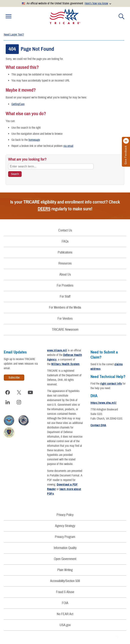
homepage (34, 140)
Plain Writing (65, 570)
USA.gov (65, 625)
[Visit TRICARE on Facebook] (8, 392)
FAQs (65, 241)
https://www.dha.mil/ (104, 403)
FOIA (65, 603)
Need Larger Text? (14, 35)
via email (68, 146)
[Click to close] (126, 141)
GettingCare (18, 104)
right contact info (111, 384)
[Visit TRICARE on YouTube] (30, 392)
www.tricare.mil (57, 350)
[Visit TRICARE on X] (19, 392)
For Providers (65, 286)
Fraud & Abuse (65, 592)
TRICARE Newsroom (65, 330)
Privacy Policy (65, 515)
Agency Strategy (65, 526)
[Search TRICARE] (15, 174)
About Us (65, 274)
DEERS (44, 209)
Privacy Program (65, 537)
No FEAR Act (65, 614)
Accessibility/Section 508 (65, 581)
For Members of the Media (65, 308)
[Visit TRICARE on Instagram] (19, 402)
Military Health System (65, 364)
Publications (65, 252)
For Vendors (65, 319)
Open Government (65, 559)
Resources (65, 263)
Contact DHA (98, 425)
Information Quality (65, 548)
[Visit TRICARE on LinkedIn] (8, 402)
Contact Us (65, 230)
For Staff (65, 297)
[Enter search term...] (51, 166)
